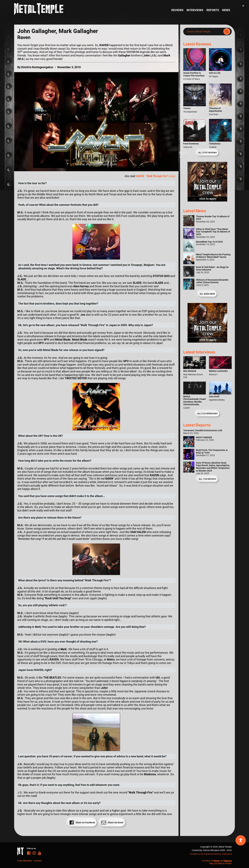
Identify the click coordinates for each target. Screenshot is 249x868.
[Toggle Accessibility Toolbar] (241, 840)
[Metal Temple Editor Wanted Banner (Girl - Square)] (207, 200)
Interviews (195, 10)
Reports (213, 10)
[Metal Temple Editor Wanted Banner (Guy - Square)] (207, 342)
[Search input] (204, 32)
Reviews (177, 10)
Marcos (228, 861)
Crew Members (25, 861)
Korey (217, 861)
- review (156, 176)
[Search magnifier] (227, 32)
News (226, 10)
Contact (38, 861)
